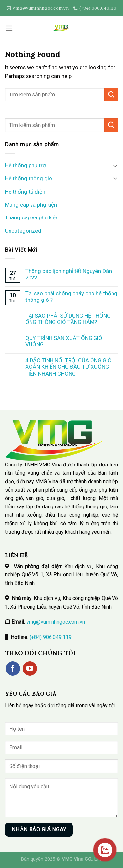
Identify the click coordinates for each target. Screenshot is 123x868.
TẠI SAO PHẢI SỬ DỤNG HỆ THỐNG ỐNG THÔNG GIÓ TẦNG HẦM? (68, 319)
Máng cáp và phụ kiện (31, 205)
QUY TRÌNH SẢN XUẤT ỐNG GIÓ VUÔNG (64, 341)
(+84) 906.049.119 (51, 637)
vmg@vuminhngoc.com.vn (56, 622)
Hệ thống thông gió (29, 178)
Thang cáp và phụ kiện (32, 217)
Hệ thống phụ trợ (25, 165)
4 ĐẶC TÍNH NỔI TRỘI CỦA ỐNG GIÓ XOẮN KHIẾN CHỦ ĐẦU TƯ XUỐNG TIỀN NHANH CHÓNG (68, 367)
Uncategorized (23, 231)
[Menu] (9, 28)
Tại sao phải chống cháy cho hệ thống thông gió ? (71, 297)
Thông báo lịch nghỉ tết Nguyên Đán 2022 (69, 274)
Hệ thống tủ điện (25, 192)
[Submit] (111, 95)
